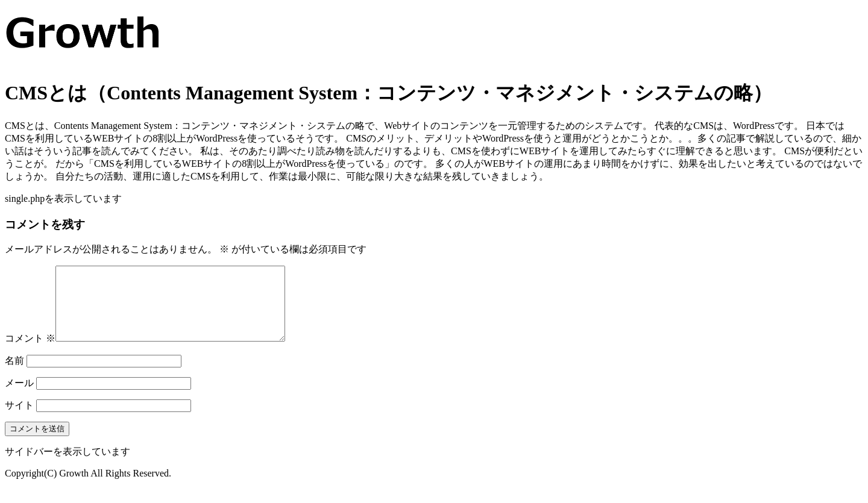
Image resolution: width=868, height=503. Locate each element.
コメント (30, 353)
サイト (19, 420)
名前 (14, 375)
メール (19, 397)
